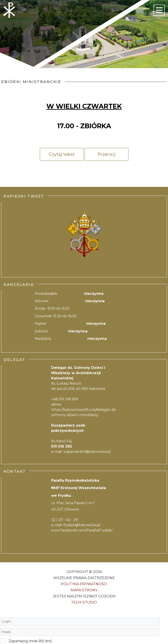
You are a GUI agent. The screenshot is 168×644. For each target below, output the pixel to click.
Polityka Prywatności (84, 584)
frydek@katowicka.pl (82, 525)
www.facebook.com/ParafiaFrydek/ (82, 530)
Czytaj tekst (62, 154)
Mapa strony (84, 590)
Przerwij (106, 154)
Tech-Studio (84, 602)
